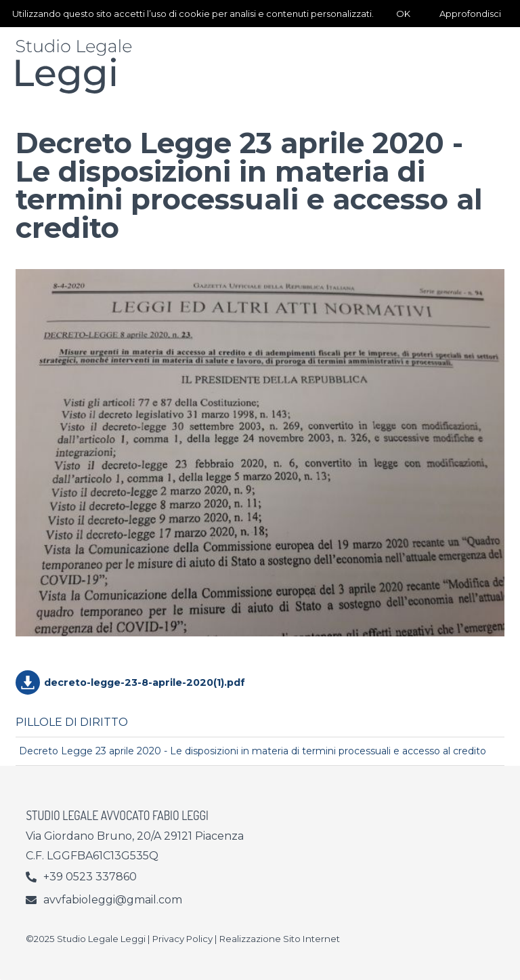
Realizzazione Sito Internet (280, 939)
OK (403, 14)
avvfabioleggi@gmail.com (113, 900)
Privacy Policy (182, 939)
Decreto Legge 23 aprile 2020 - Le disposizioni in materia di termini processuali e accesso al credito (253, 751)
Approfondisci (470, 14)
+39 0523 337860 (90, 877)
